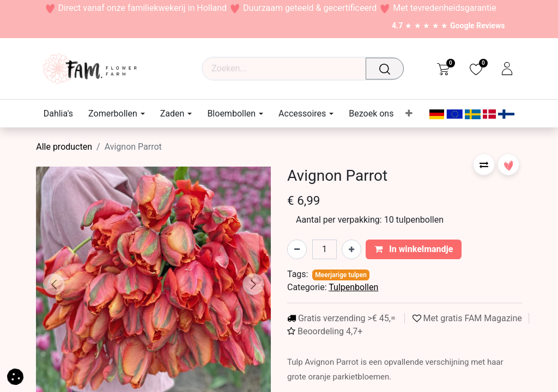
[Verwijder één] (297, 249)
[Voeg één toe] (351, 249)
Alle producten (64, 147)
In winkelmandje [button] (414, 249)
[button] (54, 284)
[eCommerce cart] (443, 69)
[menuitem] (62, 114)
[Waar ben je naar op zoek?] (387, 69)
